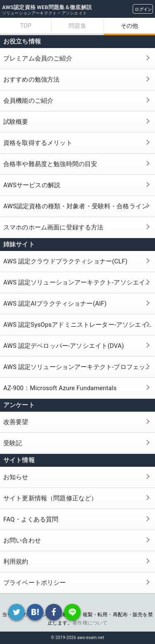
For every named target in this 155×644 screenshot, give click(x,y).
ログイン (143, 9)
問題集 (77, 26)
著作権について (90, 623)
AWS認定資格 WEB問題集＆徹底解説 (47, 7)
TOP (26, 26)
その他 (129, 26)
